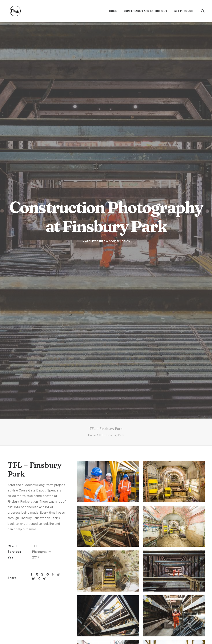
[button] (203, 11)
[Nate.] (13, 11)
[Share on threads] (42, 506)
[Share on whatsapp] (59, 506)
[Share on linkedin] (53, 506)
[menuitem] (113, 11)
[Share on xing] (39, 511)
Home (113, 11)
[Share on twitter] (37, 506)
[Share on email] (44, 511)
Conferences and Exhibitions (145, 11)
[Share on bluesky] (33, 511)
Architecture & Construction (108, 207)
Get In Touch (183, 11)
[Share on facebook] (31, 506)
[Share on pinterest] (48, 506)
